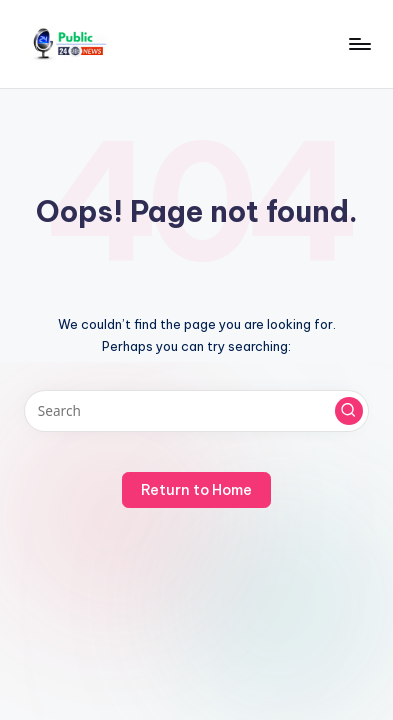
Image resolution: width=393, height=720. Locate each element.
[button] (349, 411)
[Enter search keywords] (196, 411)
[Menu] (359, 43)
